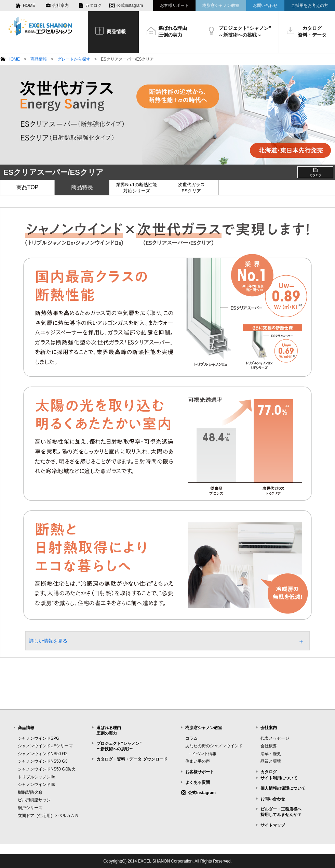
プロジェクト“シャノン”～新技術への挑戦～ (245, 31)
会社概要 (269, 746)
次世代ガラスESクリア (191, 188)
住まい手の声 (198, 761)
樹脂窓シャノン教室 (221, 5)
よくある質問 (198, 782)
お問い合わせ (265, 5)
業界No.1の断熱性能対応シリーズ (136, 188)
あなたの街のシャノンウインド (214, 746)
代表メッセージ (275, 738)
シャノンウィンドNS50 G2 (43, 754)
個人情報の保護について (283, 788)
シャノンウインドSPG (38, 738)
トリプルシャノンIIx (36, 777)
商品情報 (116, 31)
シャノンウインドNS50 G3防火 (47, 769)
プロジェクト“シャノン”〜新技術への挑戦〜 (119, 746)
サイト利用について (279, 778)
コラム (191, 738)
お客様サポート (174, 5)
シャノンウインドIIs (36, 785)
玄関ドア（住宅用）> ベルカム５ (48, 816)
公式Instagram (130, 5)
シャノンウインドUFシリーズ (45, 746)
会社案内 (61, 5)
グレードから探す (74, 59)
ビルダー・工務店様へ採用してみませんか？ (281, 812)
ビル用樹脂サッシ (34, 800)
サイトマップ (273, 825)
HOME (29, 5)
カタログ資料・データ (312, 31)
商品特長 (82, 187)
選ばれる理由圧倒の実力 (173, 31)
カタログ (93, 5)
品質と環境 (271, 761)
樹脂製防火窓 (30, 792)
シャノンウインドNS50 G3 (43, 761)
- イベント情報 (201, 754)
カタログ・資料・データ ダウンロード (132, 759)
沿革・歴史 (271, 754)
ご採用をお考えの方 (310, 5)
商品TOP (28, 187)
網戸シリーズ (30, 808)
